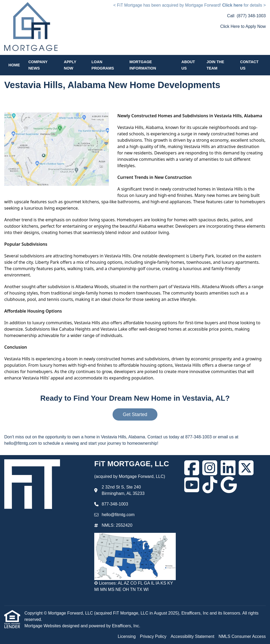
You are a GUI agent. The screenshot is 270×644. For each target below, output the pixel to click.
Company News (38, 65)
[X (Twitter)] (246, 468)
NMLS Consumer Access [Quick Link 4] (242, 636)
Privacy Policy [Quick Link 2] (153, 636)
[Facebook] (192, 468)
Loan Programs (103, 65)
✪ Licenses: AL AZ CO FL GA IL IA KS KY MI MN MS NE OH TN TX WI (134, 586)
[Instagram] (210, 468)
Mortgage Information (143, 65)
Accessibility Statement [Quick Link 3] (193, 636)
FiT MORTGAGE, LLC (132, 464)
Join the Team (215, 65)
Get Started (135, 414)
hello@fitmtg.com (118, 515)
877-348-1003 (115, 504)
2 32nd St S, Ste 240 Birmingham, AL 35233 (123, 490)
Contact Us (249, 65)
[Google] (229, 485)
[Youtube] (192, 485)
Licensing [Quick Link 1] (127, 636)
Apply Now (70, 65)
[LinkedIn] (228, 468)
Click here (232, 5)
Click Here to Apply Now (243, 26)
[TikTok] (210, 485)
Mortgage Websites (43, 626)
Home (14, 65)
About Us (188, 65)
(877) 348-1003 (251, 16)
